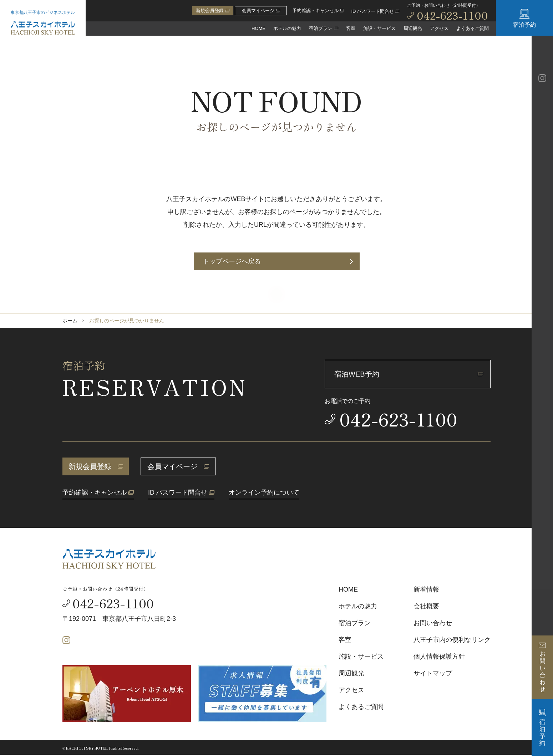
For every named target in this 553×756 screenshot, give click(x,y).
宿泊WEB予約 (409, 374)
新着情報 (426, 589)
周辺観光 (413, 28)
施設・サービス (379, 28)
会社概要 (426, 606)
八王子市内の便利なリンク (452, 640)
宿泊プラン (355, 623)
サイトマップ (433, 673)
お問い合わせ (433, 623)
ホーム (70, 321)
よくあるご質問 (473, 28)
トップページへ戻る (278, 261)
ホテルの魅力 (287, 28)
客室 (351, 28)
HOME (258, 28)
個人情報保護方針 (439, 657)
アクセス (439, 28)
